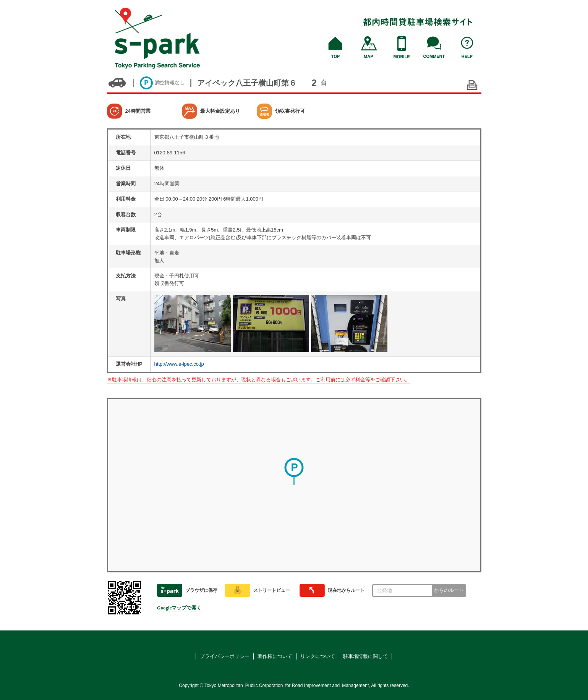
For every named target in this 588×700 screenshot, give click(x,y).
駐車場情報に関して (365, 656)
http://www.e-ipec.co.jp (179, 364)
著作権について (275, 656)
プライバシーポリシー (225, 656)
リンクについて (318, 656)
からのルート (449, 590)
